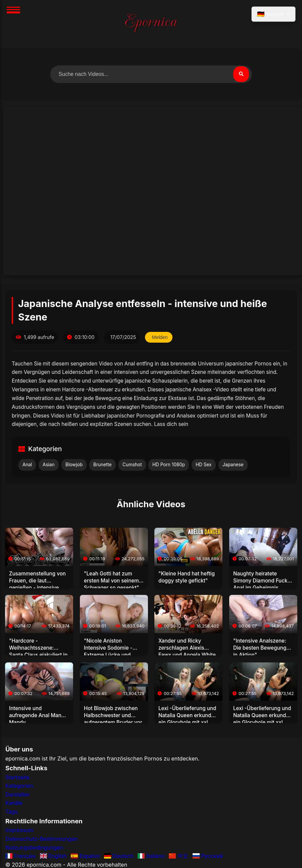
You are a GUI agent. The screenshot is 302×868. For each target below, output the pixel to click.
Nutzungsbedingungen (34, 848)
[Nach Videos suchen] (151, 74)
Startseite (17, 777)
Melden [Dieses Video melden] (160, 337)
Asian (49, 465)
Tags (11, 812)
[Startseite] (151, 24)
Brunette (103, 465)
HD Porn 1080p (169, 465)
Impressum (19, 830)
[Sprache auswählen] (273, 14)
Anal (27, 465)
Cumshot (132, 465)
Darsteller (18, 794)
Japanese (233, 465)
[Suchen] (241, 74)
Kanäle (14, 803)
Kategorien (19, 786)
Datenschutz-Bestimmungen (41, 839)
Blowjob (74, 465)
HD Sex (204, 465)
